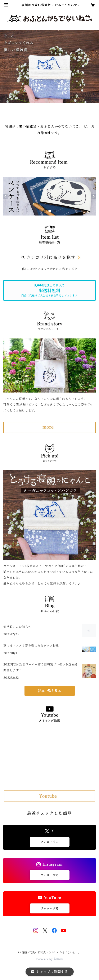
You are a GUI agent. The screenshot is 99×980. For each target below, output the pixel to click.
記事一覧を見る (50, 691)
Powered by (49, 959)
